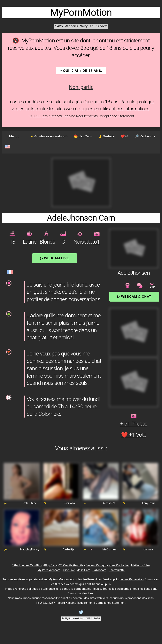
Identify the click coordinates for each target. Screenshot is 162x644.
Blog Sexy (51, 565)
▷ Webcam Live (55, 258)
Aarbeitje (68, 549)
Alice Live (69, 570)
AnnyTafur (148, 503)
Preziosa (69, 503)
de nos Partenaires (132, 579)
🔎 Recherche (145, 136)
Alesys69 (109, 503)
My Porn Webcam (49, 570)
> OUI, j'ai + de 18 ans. (81, 71)
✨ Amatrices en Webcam (48, 136)
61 (97, 242)
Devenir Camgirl (96, 565)
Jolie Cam (84, 570)
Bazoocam (99, 570)
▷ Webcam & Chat (134, 297)
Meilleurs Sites (141, 565)
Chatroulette (117, 570)
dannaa (148, 549)
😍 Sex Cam (83, 136)
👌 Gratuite (106, 136)
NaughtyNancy (30, 549)
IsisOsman (109, 549)
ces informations (133, 109)
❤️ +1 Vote (134, 435)
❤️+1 (125, 136)
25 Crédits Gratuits (71, 565)
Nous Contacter (119, 565)
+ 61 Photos (134, 424)
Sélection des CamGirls (27, 565)
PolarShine (30, 503)
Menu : (14, 136)
